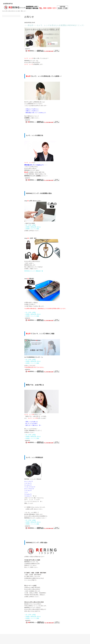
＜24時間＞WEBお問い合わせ (33, 227)
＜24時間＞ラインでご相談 (32, 229)
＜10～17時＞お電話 (30, 225)
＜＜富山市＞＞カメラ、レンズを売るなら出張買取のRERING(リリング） (55, 25)
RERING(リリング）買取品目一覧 (34, 271)
